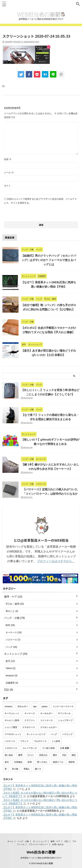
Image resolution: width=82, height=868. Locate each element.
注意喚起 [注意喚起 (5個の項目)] (18, 762)
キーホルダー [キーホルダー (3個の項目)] (47, 713)
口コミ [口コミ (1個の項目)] (31, 755)
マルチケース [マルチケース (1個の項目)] (40, 741)
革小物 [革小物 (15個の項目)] (15, 769)
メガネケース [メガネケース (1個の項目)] (11, 748)
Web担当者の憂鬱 (41, 852)
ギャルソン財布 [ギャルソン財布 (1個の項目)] (12, 720)
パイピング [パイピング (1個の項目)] (67, 734)
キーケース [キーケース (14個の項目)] (30, 713)
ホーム (10, 841)
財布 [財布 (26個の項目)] (30, 762)
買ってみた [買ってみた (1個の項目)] (42, 762)
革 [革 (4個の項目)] (6, 769)
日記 (66, 841)
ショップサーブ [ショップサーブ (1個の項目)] (65, 720)
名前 (8, 159)
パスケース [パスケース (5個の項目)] (10, 741)
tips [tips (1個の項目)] (35, 706)
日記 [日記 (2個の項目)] (64, 755)
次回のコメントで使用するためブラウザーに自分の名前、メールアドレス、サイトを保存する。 (40, 201)
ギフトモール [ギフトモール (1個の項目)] (64, 713)
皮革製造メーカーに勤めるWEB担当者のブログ (41, 858)
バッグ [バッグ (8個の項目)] (54, 734)
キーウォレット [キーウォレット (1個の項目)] (12, 713)
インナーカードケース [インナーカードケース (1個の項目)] (63, 706)
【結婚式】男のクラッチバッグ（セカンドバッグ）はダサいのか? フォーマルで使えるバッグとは (49, 260)
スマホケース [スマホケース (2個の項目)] (29, 727)
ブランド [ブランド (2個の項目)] (24, 741)
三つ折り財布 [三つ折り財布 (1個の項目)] (49, 748)
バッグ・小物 (23, 841)
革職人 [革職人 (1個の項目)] (27, 769)
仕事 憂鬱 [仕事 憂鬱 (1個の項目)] (65, 748)
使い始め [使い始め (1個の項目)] (9, 755)
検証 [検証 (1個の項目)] (74, 755)
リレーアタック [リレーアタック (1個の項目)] (30, 748)
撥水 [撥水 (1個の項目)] (55, 755)
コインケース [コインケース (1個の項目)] (47, 720)
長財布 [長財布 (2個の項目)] (72, 762)
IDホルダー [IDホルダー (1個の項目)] (23, 706)
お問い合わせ (58, 844)
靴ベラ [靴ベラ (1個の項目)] (38, 769)
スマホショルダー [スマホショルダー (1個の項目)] (49, 727)
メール (9, 172)
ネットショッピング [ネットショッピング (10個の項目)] (36, 734)
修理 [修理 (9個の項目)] (20, 755)
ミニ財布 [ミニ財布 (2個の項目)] (56, 741)
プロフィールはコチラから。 (56, 561)
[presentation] (29, 212)
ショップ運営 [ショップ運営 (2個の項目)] (11, 727)
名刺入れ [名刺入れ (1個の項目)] (43, 755)
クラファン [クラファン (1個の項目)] (30, 720)
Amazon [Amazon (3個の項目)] (9, 706)
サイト (7, 186)
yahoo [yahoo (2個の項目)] (45, 706)
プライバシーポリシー (38, 844)
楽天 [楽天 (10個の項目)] (7, 762)
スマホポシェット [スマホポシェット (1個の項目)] (13, 734)
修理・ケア (55, 841)
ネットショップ (40, 841)
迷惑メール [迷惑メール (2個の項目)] (58, 762)
